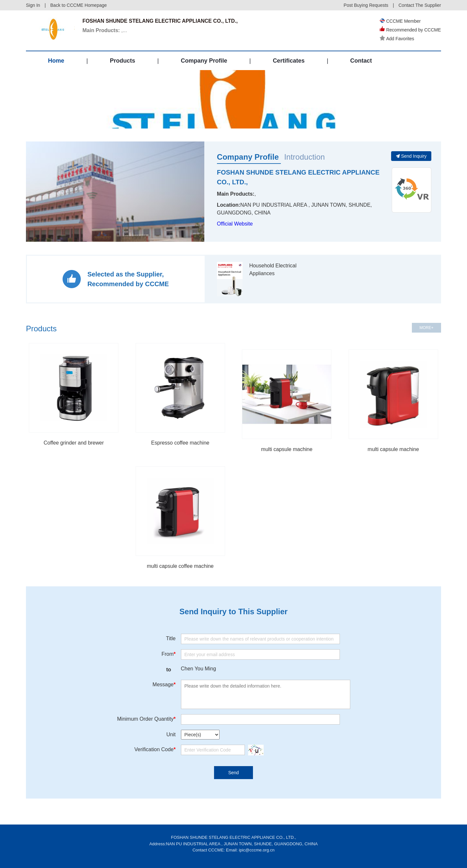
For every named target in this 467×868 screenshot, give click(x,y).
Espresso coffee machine (180, 443)
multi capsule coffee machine (180, 566)
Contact (361, 61)
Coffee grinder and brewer (74, 443)
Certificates (289, 61)
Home (56, 61)
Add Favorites (397, 39)
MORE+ (426, 328)
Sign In (33, 5)
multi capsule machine (287, 449)
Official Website (235, 224)
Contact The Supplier (420, 5)
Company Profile (204, 61)
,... (105, 30)
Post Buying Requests (366, 5)
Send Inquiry (411, 156)
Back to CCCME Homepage (78, 5)
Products (123, 61)
